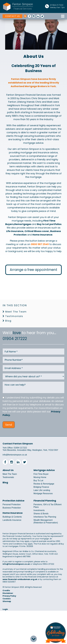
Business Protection (12, 508)
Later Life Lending (42, 490)
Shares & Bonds (41, 514)
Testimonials (14, 316)
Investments (39, 510)
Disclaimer (8, 593)
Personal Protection (12, 504)
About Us (8, 470)
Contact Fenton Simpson (18, 444)
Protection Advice (13, 501)
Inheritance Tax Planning (45, 517)
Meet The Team (16, 312)
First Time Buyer (41, 474)
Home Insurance (13, 513)
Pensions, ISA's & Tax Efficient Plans (48, 506)
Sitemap (7, 601)
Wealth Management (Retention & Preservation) (46, 521)
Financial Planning (45, 501)
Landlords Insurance (12, 520)
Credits (6, 590)
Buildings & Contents (12, 517)
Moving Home (40, 477)
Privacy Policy (9, 596)
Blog (8, 321)
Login (5, 609)
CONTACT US (12, 16)
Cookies (7, 599)
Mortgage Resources (43, 493)
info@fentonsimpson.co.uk (15, 455)
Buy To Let (38, 481)
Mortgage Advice (44, 470)
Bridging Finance (41, 487)
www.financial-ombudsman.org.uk (20, 579)
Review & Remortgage (44, 484)
